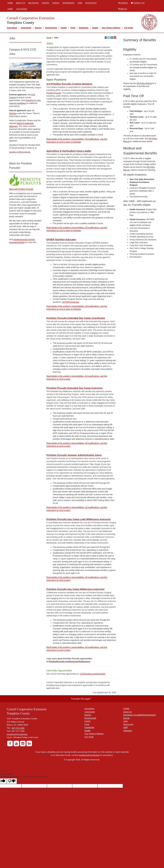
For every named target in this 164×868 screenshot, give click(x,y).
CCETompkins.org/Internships (93, 713)
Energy (38, 28)
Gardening (84, 28)
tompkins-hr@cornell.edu (20, 152)
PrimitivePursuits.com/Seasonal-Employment (69, 701)
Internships (68, 3)
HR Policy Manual (144, 83)
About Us (20, 3)
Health (95, 28)
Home (10, 3)
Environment (51, 28)
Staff (10, 9)
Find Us (123, 9)
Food (73, 28)
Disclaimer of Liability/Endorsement (140, 754)
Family (64, 28)
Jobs (80, 3)
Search (124, 3)
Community (26, 28)
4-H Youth (129, 28)
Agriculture (12, 28)
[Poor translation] (12, 820)
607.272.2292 (18, 767)
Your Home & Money (111, 28)
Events (56, 3)
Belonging (33, 3)
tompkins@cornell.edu (17, 773)
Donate (45, 3)
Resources (91, 3)
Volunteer (22, 9)
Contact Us (139, 3)
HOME (126, 748)
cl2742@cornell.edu (71, 341)
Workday (13, 113)
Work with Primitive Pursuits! (21, 189)
